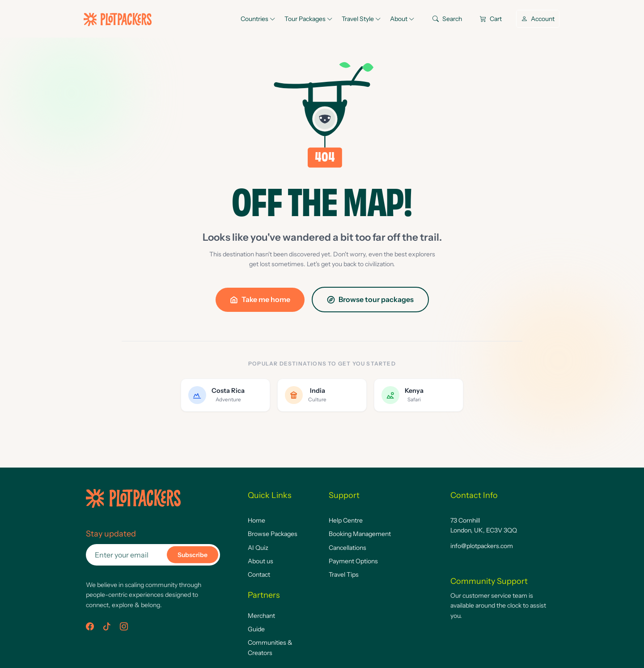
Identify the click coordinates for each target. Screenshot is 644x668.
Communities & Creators (270, 647)
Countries (258, 19)
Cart (491, 19)
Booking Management (360, 534)
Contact (259, 574)
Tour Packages (309, 19)
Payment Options (353, 561)
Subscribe (193, 555)
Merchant (261, 616)
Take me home (260, 299)
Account (538, 19)
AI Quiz (258, 548)
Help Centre (346, 520)
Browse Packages (273, 534)
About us (261, 561)
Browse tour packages (370, 299)
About (402, 19)
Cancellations (347, 548)
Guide (256, 629)
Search (447, 19)
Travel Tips (344, 574)
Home (256, 520)
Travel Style (361, 19)
